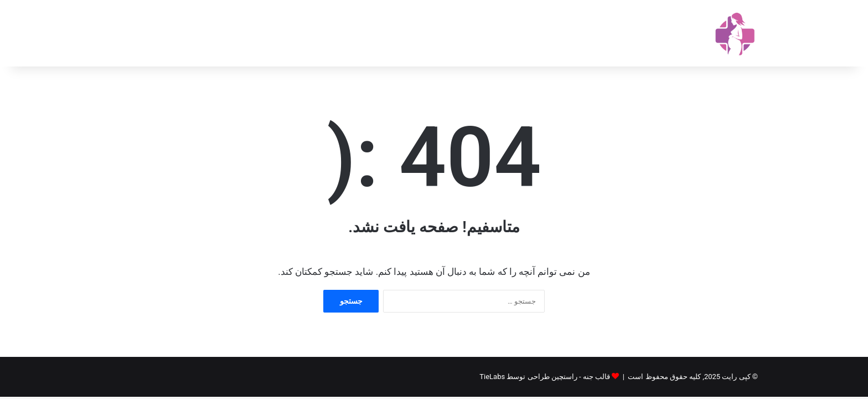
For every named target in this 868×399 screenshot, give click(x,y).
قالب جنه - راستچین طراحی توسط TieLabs (545, 377)
